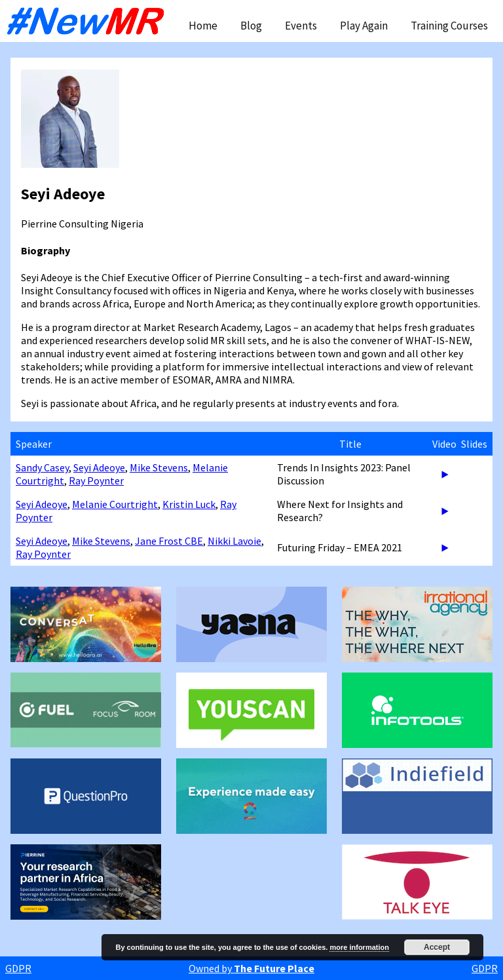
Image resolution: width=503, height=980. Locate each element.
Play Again (364, 26)
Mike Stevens (159, 467)
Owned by (251, 968)
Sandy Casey (42, 467)
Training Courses (449, 26)
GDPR (18, 968)
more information (359, 947)
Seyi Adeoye (99, 467)
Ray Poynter (96, 480)
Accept (437, 947)
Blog (251, 26)
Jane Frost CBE (169, 541)
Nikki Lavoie (234, 541)
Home (203, 26)
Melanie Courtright (115, 504)
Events (301, 26)
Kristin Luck (189, 504)
